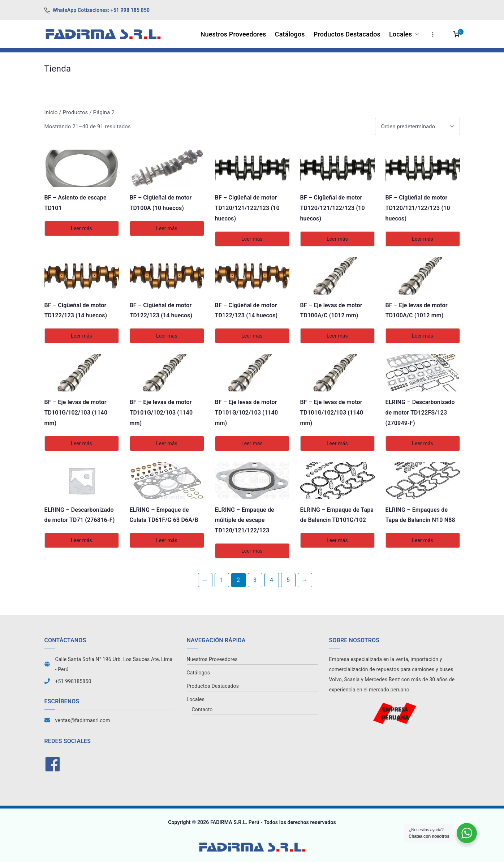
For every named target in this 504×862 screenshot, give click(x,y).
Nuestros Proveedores (233, 34)
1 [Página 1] (222, 580)
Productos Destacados (347, 34)
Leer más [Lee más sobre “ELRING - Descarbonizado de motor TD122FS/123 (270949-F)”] (423, 443)
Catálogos (290, 34)
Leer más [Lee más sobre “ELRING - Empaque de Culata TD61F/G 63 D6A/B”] (167, 540)
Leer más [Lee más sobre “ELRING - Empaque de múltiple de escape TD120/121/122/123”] (252, 551)
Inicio (51, 112)
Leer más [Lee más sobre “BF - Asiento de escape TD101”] (81, 228)
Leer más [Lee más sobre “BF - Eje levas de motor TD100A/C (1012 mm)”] (337, 336)
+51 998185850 (73, 681)
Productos (76, 112)
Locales (404, 34)
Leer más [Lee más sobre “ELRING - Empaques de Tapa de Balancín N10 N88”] (423, 540)
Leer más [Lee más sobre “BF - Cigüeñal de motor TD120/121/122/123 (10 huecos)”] (252, 239)
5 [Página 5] (288, 580)
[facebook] (53, 764)
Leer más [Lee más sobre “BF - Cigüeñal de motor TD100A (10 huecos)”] (167, 228)
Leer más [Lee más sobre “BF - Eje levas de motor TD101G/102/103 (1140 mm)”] (81, 443)
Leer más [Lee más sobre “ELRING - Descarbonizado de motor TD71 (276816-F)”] (81, 540)
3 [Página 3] (255, 580)
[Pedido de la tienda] (417, 126)
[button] (416, 34)
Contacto (202, 709)
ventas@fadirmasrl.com (83, 720)
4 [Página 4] (272, 580)
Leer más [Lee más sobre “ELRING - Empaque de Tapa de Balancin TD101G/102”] (337, 540)
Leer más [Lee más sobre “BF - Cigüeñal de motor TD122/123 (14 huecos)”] (81, 336)
